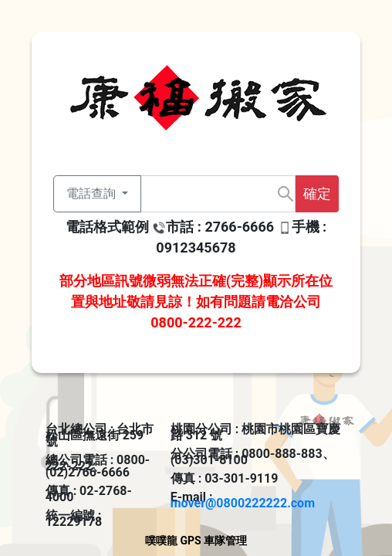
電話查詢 (93, 193)
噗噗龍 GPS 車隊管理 (196, 541)
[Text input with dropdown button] (218, 194)
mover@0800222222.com (243, 503)
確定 (317, 193)
